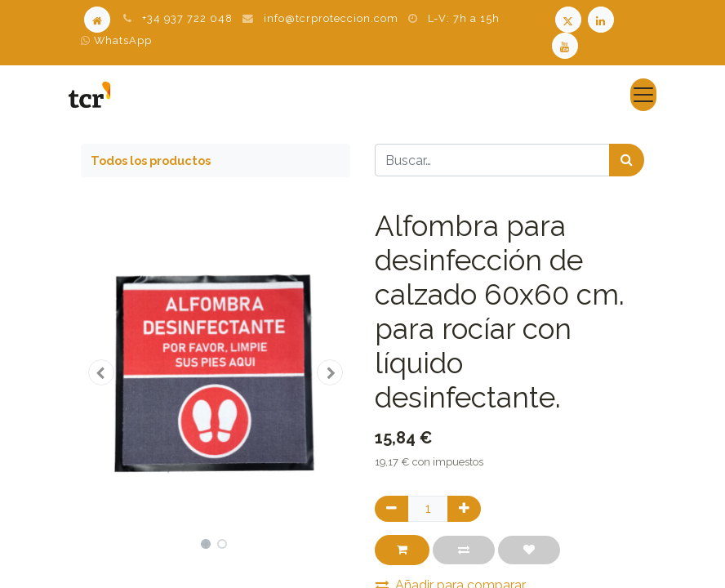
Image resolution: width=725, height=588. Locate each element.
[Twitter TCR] (568, 18)
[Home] (97, 18)
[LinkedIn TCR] (603, 18)
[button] (101, 372)
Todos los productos (151, 160)
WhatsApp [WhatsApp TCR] (116, 40)
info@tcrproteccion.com (331, 18)
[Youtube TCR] (567, 45)
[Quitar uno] (391, 509)
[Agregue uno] (464, 509)
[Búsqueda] (627, 160)
